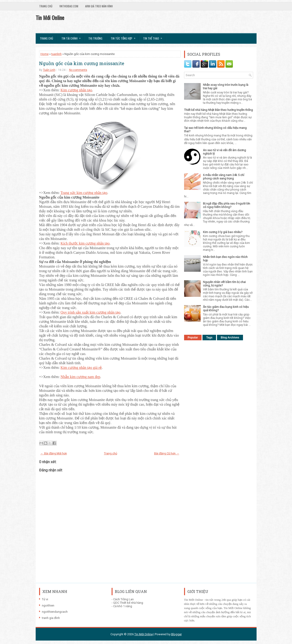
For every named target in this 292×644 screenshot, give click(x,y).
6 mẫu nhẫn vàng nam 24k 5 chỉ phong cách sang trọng (224, 177)
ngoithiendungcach (55, 612)
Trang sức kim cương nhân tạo (84, 193)
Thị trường (95, 38)
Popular (193, 338)
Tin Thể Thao (154, 37)
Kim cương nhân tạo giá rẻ (81, 368)
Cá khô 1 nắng (123, 606)
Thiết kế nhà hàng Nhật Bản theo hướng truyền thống (218, 110)
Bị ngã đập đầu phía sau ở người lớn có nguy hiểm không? (227, 205)
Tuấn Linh (49, 70)
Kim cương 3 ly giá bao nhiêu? (223, 232)
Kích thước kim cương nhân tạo (85, 243)
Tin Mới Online (50, 17)
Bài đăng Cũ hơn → (167, 453)
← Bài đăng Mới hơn (54, 453)
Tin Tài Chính (72, 37)
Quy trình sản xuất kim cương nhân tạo (90, 312)
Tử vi (45, 599)
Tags (209, 338)
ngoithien (48, 605)
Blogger (176, 634)
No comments (78, 70)
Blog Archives (230, 338)
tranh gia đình (51, 618)
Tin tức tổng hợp (124, 37)
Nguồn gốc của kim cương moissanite (82, 63)
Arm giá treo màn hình (99, 6)
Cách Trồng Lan (123, 599)
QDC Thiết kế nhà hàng (128, 603)
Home (45, 54)
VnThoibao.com (69, 6)
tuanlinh (56, 54)
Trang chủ (46, 6)
